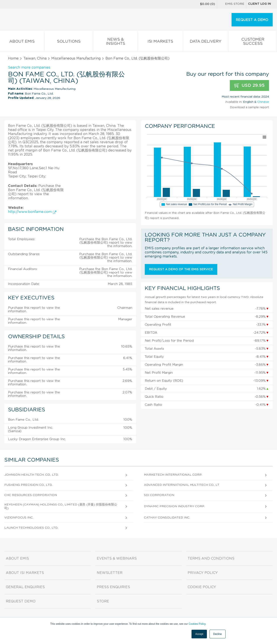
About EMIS (22, 42)
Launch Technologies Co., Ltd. (31, 528)
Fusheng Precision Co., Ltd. (28, 485)
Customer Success (253, 42)
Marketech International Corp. (173, 475)
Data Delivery (206, 42)
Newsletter (110, 573)
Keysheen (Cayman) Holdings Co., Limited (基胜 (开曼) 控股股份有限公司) (61, 506)
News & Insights (115, 42)
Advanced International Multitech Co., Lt (182, 485)
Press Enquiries (113, 587)
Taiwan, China (35, 58)
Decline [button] (217, 634)
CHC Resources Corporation (31, 495)
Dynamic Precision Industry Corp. (174, 506)
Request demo (21, 601)
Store (103, 601)
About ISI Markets (25, 573)
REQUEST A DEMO (252, 20)
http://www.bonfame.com (32, 212)
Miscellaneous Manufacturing (76, 58)
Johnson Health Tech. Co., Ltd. (31, 475)
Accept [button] (199, 634)
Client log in (259, 4)
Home (13, 58)
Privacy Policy (203, 573)
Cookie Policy (202, 587)
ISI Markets (160, 42)
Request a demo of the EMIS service (181, 269)
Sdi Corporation (159, 495)
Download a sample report (249, 107)
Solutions (69, 42)
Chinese (263, 102)
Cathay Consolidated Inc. (167, 518)
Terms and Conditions (211, 559)
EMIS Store (232, 4)
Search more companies (29, 68)
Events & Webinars (117, 559)
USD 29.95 (249, 86)
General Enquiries (25, 587)
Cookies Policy (197, 624)
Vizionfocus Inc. (19, 518)
